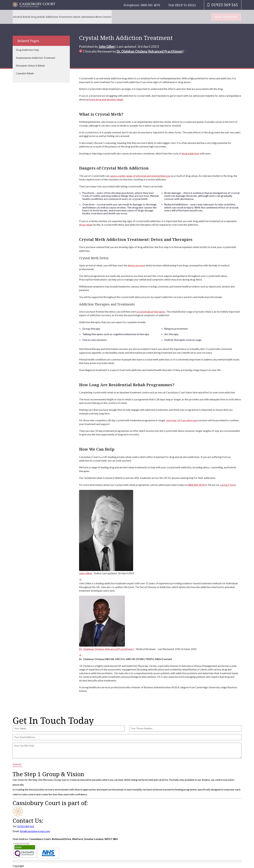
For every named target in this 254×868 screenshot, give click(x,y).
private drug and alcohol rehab (105, 99)
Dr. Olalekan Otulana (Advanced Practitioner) (150, 51)
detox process (136, 265)
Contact (133, 17)
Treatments (78, 17)
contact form (228, 485)
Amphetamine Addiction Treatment (36, 58)
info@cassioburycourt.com (35, 831)
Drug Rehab (43, 17)
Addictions (61, 17)
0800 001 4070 (196, 485)
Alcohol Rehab (23, 17)
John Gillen (107, 46)
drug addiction (190, 153)
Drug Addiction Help (27, 50)
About (93, 17)
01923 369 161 (26, 826)
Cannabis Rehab (25, 73)
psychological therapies (151, 312)
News (122, 17)
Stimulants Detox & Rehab (30, 65)
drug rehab (86, 225)
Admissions (107, 17)
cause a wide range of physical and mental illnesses (140, 176)
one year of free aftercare (182, 420)
